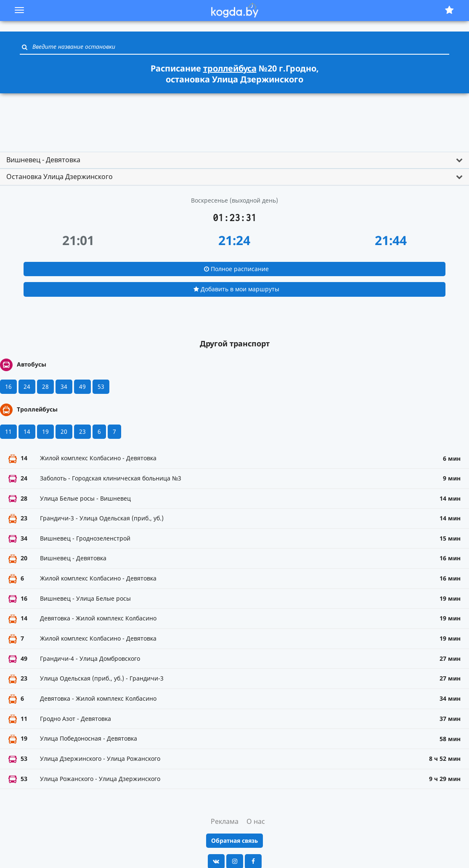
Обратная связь (234, 840)
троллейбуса (230, 68)
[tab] (234, 160)
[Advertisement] (235, 119)
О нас (256, 821)
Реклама (225, 821)
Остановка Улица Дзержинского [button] (60, 177)
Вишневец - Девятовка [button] (43, 160)
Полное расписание (236, 269)
